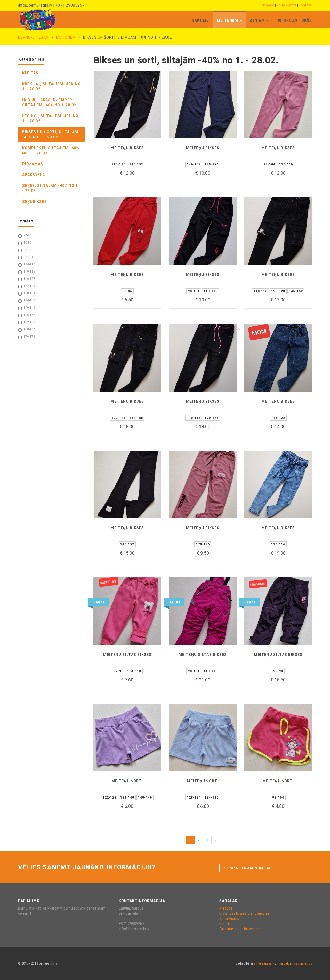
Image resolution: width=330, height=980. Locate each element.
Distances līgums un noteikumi (244, 913)
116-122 (27, 279)
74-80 (25, 236)
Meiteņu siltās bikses (127, 655)
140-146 (27, 308)
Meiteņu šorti (127, 781)
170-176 (27, 337)
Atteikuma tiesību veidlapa (241, 929)
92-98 (25, 250)
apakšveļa (34, 175)
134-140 (27, 301)
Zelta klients (287, 5)
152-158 (27, 322)
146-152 (27, 315)
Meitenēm (229, 20)
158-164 (27, 330)
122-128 (27, 286)
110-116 (27, 272)
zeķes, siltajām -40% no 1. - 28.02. (51, 188)
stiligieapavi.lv (264, 963)
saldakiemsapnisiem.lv (296, 963)
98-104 (26, 257)
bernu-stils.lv (34, 37)
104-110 (27, 265)
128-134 (27, 293)
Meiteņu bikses (127, 148)
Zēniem (259, 20)
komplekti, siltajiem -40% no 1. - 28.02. (51, 150)
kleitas (30, 73)
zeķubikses (35, 202)
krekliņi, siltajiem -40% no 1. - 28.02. (51, 86)
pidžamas (33, 164)
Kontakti (305, 5)
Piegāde (268, 5)
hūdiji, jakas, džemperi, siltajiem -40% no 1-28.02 (49, 102)
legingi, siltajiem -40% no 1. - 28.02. (50, 118)
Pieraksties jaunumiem (247, 868)
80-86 (25, 243)
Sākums (200, 20)
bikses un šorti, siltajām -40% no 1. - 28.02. (50, 134)
